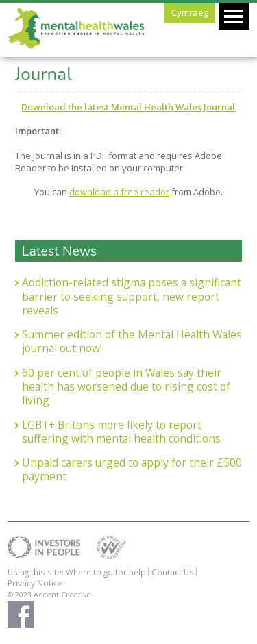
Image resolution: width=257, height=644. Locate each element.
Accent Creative (62, 594)
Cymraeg (190, 12)
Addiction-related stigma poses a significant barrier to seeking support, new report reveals (132, 296)
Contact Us (173, 572)
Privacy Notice (35, 583)
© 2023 (21, 594)
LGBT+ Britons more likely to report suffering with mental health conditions (121, 432)
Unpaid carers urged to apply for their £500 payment (132, 470)
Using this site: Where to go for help (77, 572)
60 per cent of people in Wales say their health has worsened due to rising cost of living (126, 387)
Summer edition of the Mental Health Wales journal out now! (132, 342)
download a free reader (119, 192)
